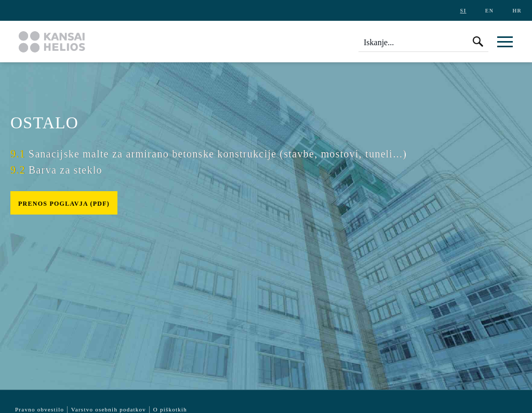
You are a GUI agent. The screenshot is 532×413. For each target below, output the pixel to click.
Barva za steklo (56, 170)
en (489, 11)
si (463, 11)
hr (517, 11)
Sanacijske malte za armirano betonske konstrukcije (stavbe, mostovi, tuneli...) (209, 154)
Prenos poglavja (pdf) (64, 204)
